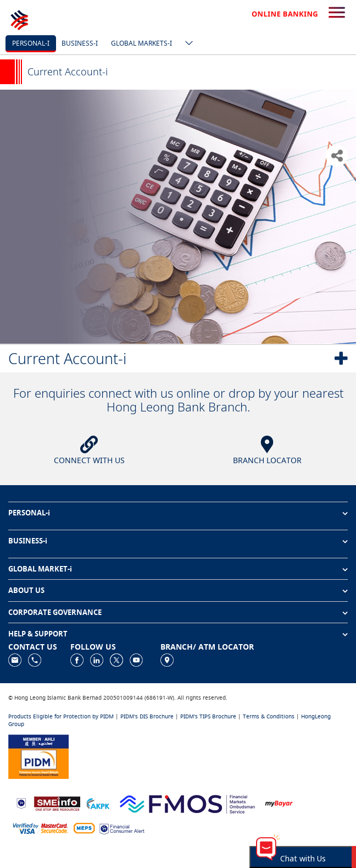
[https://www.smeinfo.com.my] (57, 802)
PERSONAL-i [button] (29, 513)
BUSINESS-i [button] (28, 541)
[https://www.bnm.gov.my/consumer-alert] (122, 828)
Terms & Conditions (269, 716)
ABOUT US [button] (26, 590)
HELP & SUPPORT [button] (38, 634)
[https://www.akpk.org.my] (98, 803)
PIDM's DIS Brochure (147, 716)
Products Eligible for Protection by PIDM (61, 716)
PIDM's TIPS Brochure (208, 716)
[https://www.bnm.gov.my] (21, 803)
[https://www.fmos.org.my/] (187, 802)
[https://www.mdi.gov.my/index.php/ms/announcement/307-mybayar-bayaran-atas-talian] (279, 803)
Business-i (80, 43)
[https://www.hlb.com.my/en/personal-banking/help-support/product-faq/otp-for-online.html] (41, 828)
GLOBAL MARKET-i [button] (40, 569)
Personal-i (31, 43)
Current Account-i (67, 358)
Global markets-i (141, 43)
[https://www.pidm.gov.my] (38, 756)
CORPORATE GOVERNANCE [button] (55, 612)
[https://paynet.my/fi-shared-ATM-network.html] (84, 828)
